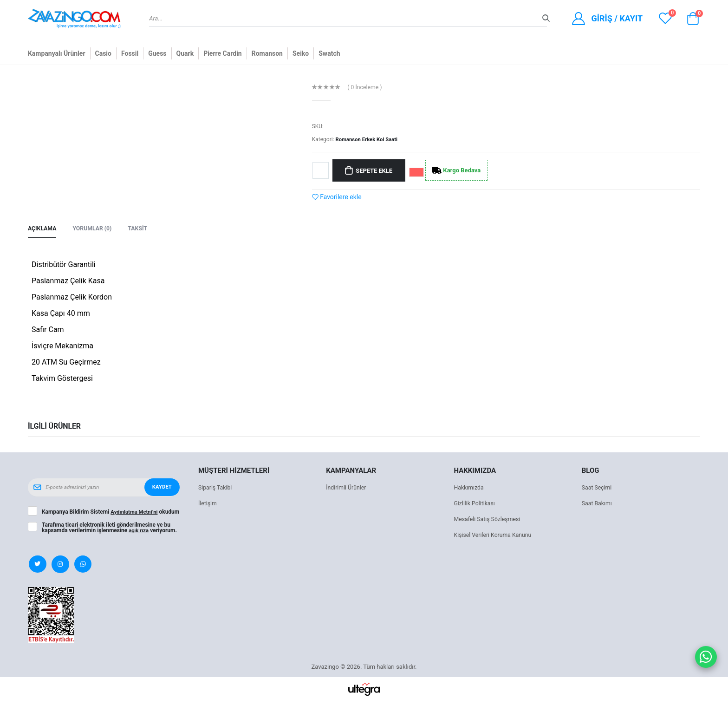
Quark (185, 53)
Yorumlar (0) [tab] (95, 229)
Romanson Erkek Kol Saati (369, 139)
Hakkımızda (470, 488)
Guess (157, 53)
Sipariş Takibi (216, 488)
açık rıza (139, 534)
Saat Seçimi (598, 488)
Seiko (301, 53)
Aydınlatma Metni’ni (135, 510)
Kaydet (161, 488)
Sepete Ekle (376, 170)
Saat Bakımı (598, 504)
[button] (693, 21)
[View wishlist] (665, 18)
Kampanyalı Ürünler (57, 53)
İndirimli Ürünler (347, 488)
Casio (103, 53)
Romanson (267, 53)
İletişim (208, 504)
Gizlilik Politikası (476, 504)
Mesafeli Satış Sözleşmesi (489, 520)
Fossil (130, 53)
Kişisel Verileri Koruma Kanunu (495, 536)
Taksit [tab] (142, 229)
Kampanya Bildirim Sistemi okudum (101, 513)
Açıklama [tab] (43, 229)
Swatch (329, 53)
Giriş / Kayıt (617, 18)
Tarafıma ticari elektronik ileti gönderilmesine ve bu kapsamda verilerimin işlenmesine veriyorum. (110, 531)
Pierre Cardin (223, 53)
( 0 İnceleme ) (366, 88)
